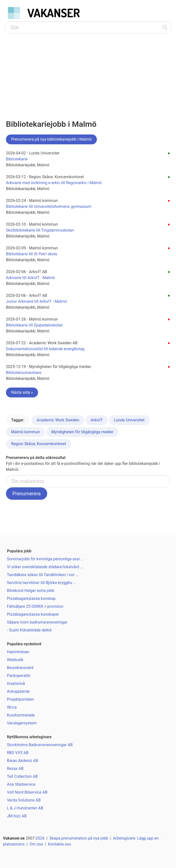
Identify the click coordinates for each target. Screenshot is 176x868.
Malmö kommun (26, 432)
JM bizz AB (17, 816)
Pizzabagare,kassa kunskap (31, 598)
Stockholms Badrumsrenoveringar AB (40, 745)
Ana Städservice (21, 784)
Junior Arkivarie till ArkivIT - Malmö (36, 301)
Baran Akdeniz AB (22, 761)
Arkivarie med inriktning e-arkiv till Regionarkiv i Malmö (54, 183)
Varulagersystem (22, 723)
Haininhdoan (18, 652)
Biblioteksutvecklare (24, 373)
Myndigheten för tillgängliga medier (82, 432)
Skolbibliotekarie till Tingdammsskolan (40, 230)
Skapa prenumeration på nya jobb (79, 838)
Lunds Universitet (129, 420)
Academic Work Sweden (58, 420)
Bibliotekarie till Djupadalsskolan (34, 325)
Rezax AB (15, 769)
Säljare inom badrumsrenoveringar (37, 622)
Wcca (12, 707)
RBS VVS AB (18, 753)
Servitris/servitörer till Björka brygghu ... (42, 583)
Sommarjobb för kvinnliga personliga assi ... (45, 559)
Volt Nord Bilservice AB (27, 792)
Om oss (36, 844)
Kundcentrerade (21, 715)
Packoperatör (19, 676)
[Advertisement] (88, 71)
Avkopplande (18, 691)
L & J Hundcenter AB (25, 808)
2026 (40, 838)
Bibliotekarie (17, 159)
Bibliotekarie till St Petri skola (32, 254)
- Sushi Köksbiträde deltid (29, 630)
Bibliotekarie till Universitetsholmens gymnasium (49, 206)
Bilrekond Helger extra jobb (31, 591)
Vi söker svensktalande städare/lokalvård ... (45, 567)
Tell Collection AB (22, 776)
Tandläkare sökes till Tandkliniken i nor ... (43, 575)
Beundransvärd (20, 668)
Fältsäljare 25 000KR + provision (35, 606)
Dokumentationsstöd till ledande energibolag (45, 349)
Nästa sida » (22, 392)
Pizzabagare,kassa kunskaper (33, 614)
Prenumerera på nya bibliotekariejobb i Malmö (51, 139)
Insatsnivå (16, 684)
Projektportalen (20, 699)
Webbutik (15, 660)
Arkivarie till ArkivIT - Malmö (30, 278)
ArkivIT (97, 420)
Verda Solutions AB (24, 800)
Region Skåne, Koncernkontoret (39, 444)
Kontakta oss (59, 844)
